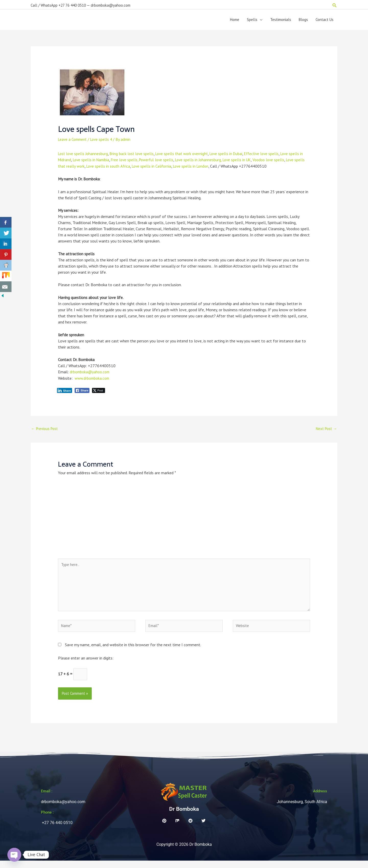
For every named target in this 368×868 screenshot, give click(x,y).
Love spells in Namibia (96, 163)
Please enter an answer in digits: (86, 665)
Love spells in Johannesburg (208, 163)
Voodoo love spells (282, 163)
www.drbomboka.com (93, 380)
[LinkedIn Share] (65, 392)
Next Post (325, 431)
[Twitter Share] (99, 392)
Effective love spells (270, 156)
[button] (335, 4)
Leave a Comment (74, 142)
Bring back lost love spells (134, 156)
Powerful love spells (165, 163)
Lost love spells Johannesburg (84, 156)
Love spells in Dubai (233, 156)
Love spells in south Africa (121, 169)
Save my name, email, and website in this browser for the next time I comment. (133, 651)
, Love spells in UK (248, 163)
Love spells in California (166, 169)
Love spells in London (207, 169)
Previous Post (46, 431)
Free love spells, (132, 163)
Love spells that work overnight (187, 156)
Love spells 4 (104, 142)
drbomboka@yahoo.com (91, 374)
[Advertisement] (184, 523)
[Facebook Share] (82, 392)
